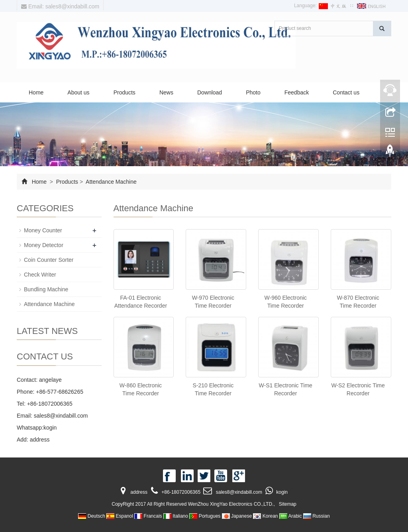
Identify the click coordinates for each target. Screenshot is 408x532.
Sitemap (288, 504)
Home (36, 92)
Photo (253, 92)
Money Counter (43, 230)
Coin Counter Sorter (49, 260)
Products (125, 92)
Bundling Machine (46, 289)
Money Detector (44, 245)
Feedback (297, 92)
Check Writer (40, 275)
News (166, 92)
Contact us (346, 92)
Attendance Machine (111, 182)
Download (210, 92)
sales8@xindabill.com (61, 416)
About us (78, 92)
